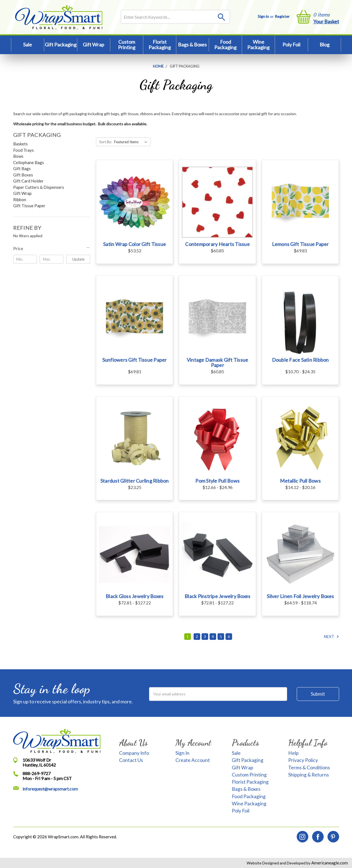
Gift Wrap (94, 45)
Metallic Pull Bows (300, 481)
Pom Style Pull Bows (217, 481)
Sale (28, 45)
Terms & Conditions (309, 768)
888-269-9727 (37, 773)
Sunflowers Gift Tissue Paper (135, 360)
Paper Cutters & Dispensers (39, 187)
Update (78, 259)
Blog (324, 45)
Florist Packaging (160, 45)
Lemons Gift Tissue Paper (300, 244)
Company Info (134, 753)
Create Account (193, 760)
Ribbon (20, 200)
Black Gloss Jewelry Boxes (134, 596)
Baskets (20, 144)
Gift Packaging (61, 45)
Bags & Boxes (192, 45)
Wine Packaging (258, 45)
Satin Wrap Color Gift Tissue (134, 244)
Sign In (182, 753)
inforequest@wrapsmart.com (50, 789)
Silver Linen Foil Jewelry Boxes (300, 596)
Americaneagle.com (329, 863)
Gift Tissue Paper (29, 206)
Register (282, 16)
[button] (52, 248)
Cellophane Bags (29, 162)
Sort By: (106, 142)
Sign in (263, 16)
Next (332, 637)
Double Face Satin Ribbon (300, 360)
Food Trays (24, 150)
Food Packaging (225, 45)
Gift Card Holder (28, 181)
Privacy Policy (303, 760)
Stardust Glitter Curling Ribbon (135, 481)
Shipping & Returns (309, 775)
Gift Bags (22, 168)
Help (293, 753)
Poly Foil (291, 45)
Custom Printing (127, 45)
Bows (18, 156)
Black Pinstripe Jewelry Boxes (217, 596)
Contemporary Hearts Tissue (217, 244)
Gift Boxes (23, 175)
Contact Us (131, 760)
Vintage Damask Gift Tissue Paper (218, 363)
